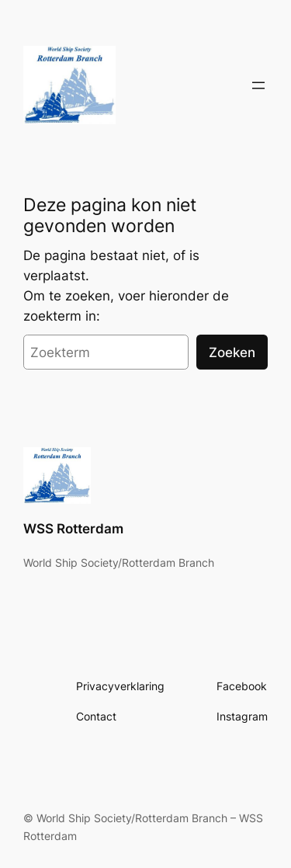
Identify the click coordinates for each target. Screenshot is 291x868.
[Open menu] (258, 85)
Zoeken (232, 352)
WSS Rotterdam (73, 529)
